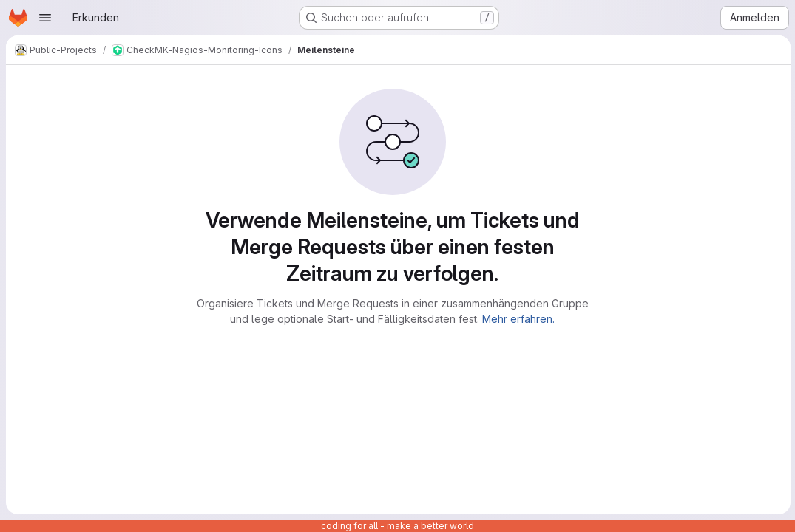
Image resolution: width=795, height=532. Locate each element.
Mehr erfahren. (518, 319)
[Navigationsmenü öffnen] (45, 18)
